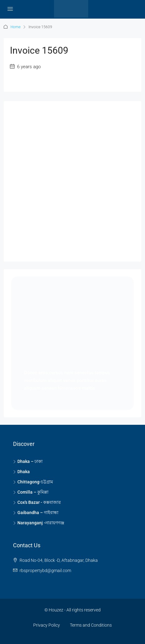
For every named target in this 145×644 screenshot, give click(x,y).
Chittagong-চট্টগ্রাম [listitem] (33, 482)
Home (16, 27)
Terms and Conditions (91, 625)
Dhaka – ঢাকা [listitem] (28, 461)
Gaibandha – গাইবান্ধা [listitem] (36, 513)
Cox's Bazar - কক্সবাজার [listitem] (37, 502)
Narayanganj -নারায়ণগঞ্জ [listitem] (39, 523)
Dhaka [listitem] (21, 472)
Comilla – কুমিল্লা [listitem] (31, 492)
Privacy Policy (47, 625)
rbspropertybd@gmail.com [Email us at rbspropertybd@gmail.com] (45, 571)
